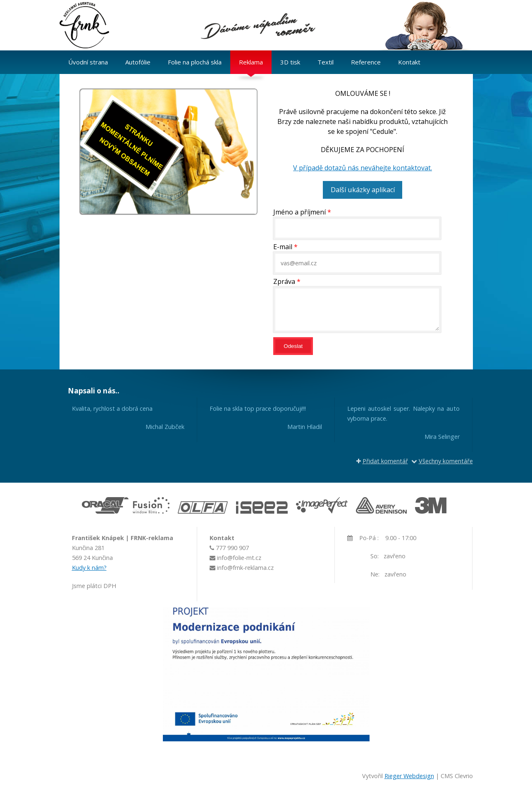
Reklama (251, 62)
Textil (326, 62)
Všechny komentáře (442, 461)
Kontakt (409, 62)
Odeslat (293, 346)
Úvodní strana (88, 62)
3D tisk (290, 62)
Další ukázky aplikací (363, 190)
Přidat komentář (382, 461)
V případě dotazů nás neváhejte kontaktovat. (363, 168)
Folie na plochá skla (195, 62)
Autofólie (138, 62)
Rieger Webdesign (409, 775)
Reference (366, 62)
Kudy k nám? (89, 567)
